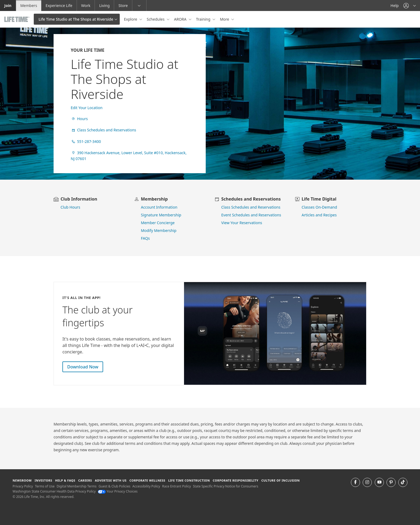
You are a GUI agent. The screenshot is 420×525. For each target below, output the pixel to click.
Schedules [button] (156, 19)
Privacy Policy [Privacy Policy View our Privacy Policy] (23, 486)
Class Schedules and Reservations (103, 130)
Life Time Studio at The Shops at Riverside (76, 19)
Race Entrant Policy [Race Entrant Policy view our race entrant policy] (176, 486)
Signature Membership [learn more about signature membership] (161, 215)
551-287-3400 (86, 141)
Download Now (83, 367)
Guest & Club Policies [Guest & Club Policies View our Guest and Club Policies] (115, 486)
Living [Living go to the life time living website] (104, 5)
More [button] (225, 19)
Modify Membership (159, 230)
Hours (79, 119)
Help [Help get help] (395, 5)
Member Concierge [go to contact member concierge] (158, 223)
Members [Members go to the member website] (29, 5)
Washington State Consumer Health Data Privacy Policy (54, 491)
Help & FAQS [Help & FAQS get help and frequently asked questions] (65, 480)
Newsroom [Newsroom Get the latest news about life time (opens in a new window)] (22, 480)
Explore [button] (131, 19)
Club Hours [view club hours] (70, 207)
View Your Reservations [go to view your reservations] (242, 223)
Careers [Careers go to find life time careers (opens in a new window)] (85, 480)
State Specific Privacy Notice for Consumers (226, 486)
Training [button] (204, 19)
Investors (43, 480)
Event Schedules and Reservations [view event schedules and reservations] (251, 215)
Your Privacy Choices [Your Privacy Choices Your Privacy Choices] (118, 491)
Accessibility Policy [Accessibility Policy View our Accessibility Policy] (146, 486)
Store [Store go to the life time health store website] (123, 5)
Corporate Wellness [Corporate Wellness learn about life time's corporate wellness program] (147, 480)
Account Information (159, 207)
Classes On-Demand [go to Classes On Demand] (319, 207)
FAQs (145, 238)
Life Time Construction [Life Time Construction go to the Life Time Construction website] (189, 480)
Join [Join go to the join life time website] (8, 5)
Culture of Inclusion (281, 480)
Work (86, 5)
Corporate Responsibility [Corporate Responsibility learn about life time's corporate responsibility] (235, 480)
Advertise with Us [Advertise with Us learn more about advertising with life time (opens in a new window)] (111, 480)
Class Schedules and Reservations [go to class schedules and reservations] (251, 207)
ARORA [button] (181, 19)
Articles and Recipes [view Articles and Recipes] (319, 215)
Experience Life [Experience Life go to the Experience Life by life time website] (59, 5)
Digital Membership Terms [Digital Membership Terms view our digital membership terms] (76, 486)
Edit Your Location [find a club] (87, 108)
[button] (410, 5)
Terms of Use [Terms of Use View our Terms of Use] (45, 486)
